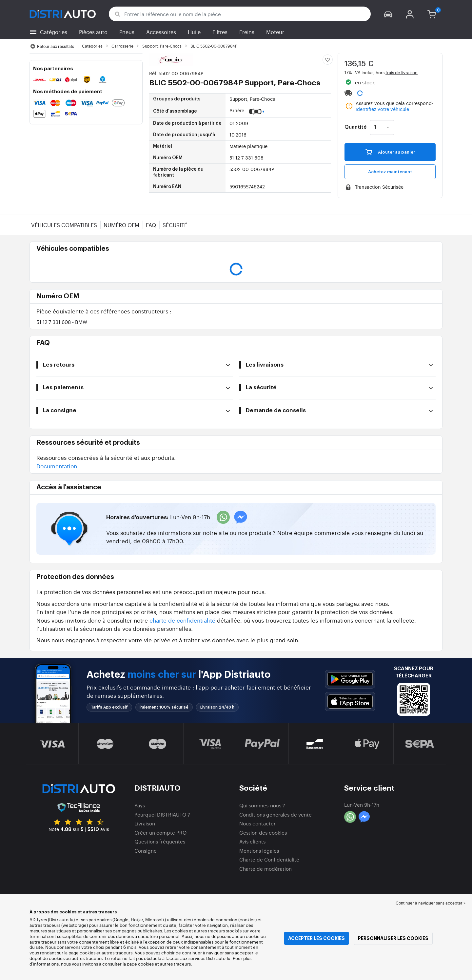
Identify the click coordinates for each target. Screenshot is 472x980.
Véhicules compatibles (64, 225)
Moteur (275, 32)
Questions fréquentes (160, 841)
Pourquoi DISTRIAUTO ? (162, 814)
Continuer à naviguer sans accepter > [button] (431, 903)
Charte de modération (265, 869)
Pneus (127, 32)
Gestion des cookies (263, 832)
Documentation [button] (57, 466)
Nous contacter (257, 823)
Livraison (145, 823)
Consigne (146, 851)
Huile (194, 32)
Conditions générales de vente (275, 814)
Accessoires (161, 32)
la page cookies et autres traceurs (157, 964)
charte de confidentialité (182, 620)
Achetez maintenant (390, 172)
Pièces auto (93, 32)
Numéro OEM (121, 225)
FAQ (151, 225)
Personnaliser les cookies (393, 938)
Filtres (220, 32)
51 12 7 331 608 (62, 322)
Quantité (355, 127)
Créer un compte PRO (160, 832)
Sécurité (175, 225)
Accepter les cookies (316, 938)
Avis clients (252, 841)
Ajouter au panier (390, 152)
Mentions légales (259, 851)
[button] (388, 14)
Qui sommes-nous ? (262, 805)
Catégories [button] (54, 32)
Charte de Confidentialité (269, 859)
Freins (247, 32)
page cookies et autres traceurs (100, 953)
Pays (140, 805)
